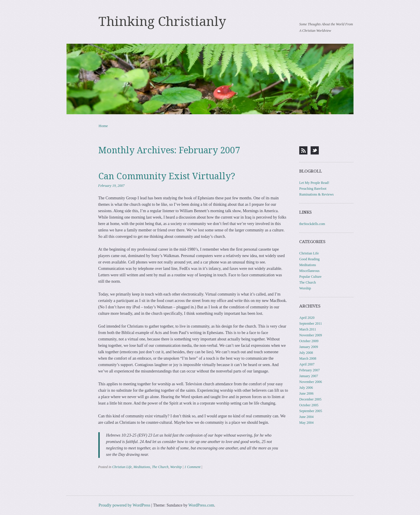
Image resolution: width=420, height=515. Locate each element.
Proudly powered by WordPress (124, 505)
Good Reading (309, 259)
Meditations (142, 467)
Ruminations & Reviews (316, 194)
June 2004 (306, 417)
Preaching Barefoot (313, 189)
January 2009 (309, 347)
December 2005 (310, 399)
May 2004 (306, 423)
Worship (176, 467)
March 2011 (308, 329)
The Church (160, 467)
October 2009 (309, 341)
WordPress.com (201, 505)
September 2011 (311, 324)
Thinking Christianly (162, 22)
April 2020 (307, 318)
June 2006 (306, 393)
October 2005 (309, 405)
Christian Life (122, 467)
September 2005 (311, 411)
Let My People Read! (314, 183)
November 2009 (311, 335)
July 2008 (306, 353)
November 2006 (311, 382)
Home (103, 126)
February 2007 (309, 370)
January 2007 (309, 376)
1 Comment (192, 467)
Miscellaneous (309, 271)
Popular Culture (310, 277)
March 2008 (308, 358)
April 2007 (307, 364)
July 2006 (306, 388)
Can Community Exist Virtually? (167, 176)
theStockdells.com (312, 224)
